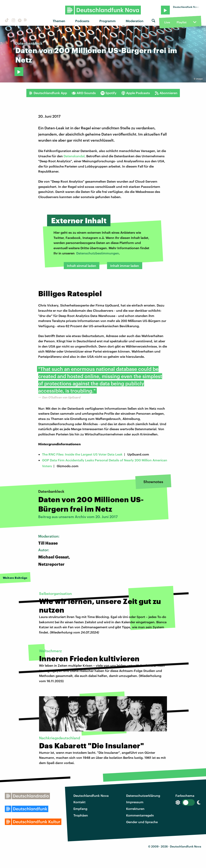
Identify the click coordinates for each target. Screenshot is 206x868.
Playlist (182, 22)
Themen (59, 21)
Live (167, 22)
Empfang (80, 809)
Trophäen (81, 815)
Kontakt (79, 802)
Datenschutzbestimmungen (98, 253)
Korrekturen (135, 809)
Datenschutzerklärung (143, 795)
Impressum (135, 802)
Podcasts (82, 21)
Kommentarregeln (140, 815)
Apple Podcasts (136, 93)
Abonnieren (166, 93)
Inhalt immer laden (125, 266)
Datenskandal (74, 156)
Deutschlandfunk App (48, 93)
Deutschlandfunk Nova (91, 795)
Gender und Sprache (142, 822)
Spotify (109, 93)
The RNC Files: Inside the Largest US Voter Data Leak (82, 454)
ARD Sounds (84, 93)
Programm (108, 21)
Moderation (135, 21)
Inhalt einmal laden (82, 266)
